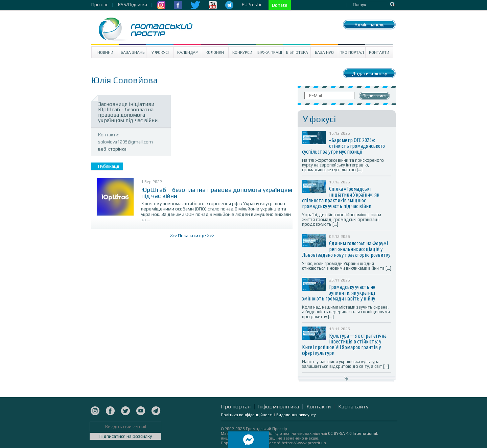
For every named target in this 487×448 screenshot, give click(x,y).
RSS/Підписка (133, 4)
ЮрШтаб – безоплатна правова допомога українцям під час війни (217, 193)
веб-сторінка (112, 149)
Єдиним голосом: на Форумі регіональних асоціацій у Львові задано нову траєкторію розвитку (346, 249)
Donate (280, 5)
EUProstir (252, 4)
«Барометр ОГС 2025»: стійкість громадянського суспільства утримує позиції (343, 146)
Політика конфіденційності (247, 415)
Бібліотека (297, 52)
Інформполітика (279, 407)
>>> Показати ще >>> (192, 236)
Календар (188, 52)
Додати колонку (369, 73)
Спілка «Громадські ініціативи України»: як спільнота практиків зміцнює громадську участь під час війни (341, 197)
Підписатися (375, 96)
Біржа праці (270, 52)
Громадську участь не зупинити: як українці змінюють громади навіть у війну (339, 293)
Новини (105, 52)
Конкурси (242, 52)
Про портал (352, 52)
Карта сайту (353, 407)
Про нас (100, 4)
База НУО (324, 52)
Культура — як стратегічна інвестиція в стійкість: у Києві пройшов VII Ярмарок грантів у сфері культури (344, 344)
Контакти (379, 52)
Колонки (215, 52)
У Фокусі (160, 52)
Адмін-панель (369, 25)
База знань (133, 52)
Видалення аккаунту (296, 415)
